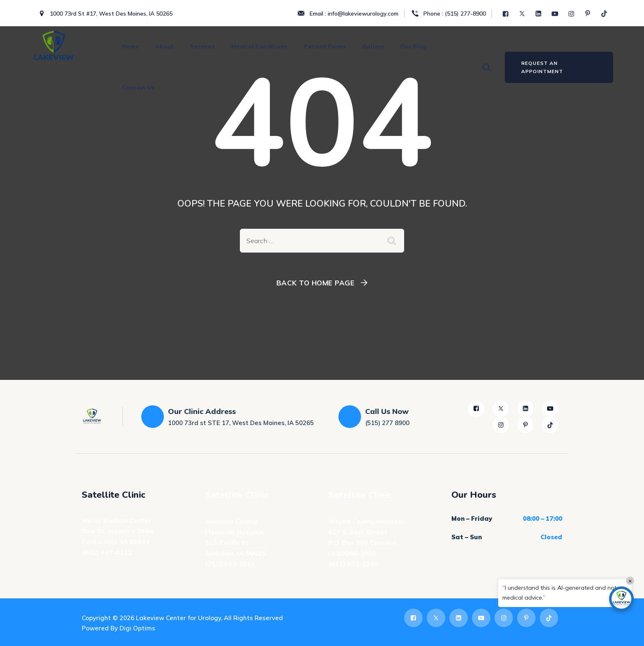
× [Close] (630, 581)
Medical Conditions (259, 47)
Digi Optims (137, 628)
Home (130, 47)
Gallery (373, 47)
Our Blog (413, 47)
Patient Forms (325, 47)
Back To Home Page (316, 283)
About (164, 47)
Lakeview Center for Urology (178, 618)
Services (202, 47)
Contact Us (138, 88)
